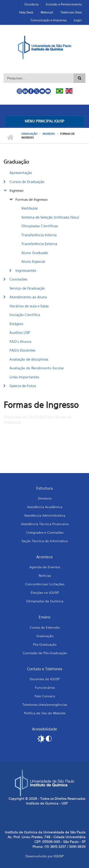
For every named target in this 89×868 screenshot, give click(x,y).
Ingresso (49, 134)
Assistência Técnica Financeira (45, 524)
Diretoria (45, 498)
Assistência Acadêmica (45, 507)
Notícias (45, 575)
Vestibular (30, 208)
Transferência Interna (39, 235)
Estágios (16, 324)
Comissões (18, 279)
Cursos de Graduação (27, 182)
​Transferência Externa (39, 244)
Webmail (47, 12)
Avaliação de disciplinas (29, 359)
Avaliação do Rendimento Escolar (37, 368)
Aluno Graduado (35, 253)
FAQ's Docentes (22, 350)
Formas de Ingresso (32, 199)
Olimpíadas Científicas (40, 226)
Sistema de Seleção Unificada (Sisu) (50, 217)
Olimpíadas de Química (45, 601)
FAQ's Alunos (20, 341)
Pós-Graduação (45, 644)
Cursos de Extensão (45, 627)
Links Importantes (24, 377)
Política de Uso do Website (45, 713)
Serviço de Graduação (27, 288)
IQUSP (59, 856)
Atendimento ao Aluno (28, 297)
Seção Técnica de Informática (45, 541)
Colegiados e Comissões (45, 532)
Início (10, 138)
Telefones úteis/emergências (45, 705)
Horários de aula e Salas (29, 306)
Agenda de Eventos (45, 567)
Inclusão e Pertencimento (64, 4)
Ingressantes (26, 270)
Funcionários (45, 687)
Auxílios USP (20, 332)
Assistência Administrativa (45, 515)
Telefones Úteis (71, 12)
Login (78, 20)
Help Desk (26, 12)
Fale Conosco (45, 696)
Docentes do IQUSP (45, 679)
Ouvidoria (31, 4)
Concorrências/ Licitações (45, 584)
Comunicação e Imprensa (49, 20)
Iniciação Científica (25, 315)
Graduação (29, 134)
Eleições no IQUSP (45, 593)
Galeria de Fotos (23, 386)
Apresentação (21, 173)
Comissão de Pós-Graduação (45, 653)
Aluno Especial (33, 261)
